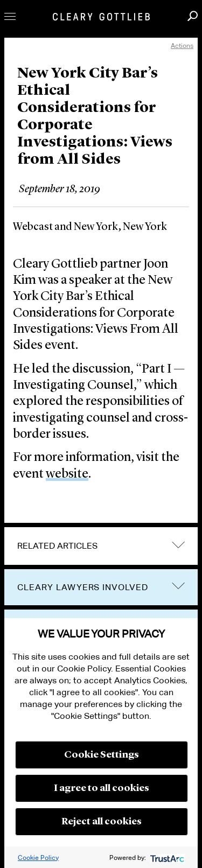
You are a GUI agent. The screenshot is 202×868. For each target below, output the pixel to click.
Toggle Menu (10, 16)
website (67, 474)
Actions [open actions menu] (182, 45)
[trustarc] (166, 857)
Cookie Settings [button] (102, 755)
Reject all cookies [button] (102, 822)
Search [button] (193, 16)
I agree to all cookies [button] (102, 788)
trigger (178, 586)
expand (178, 545)
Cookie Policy (38, 857)
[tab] (101, 546)
